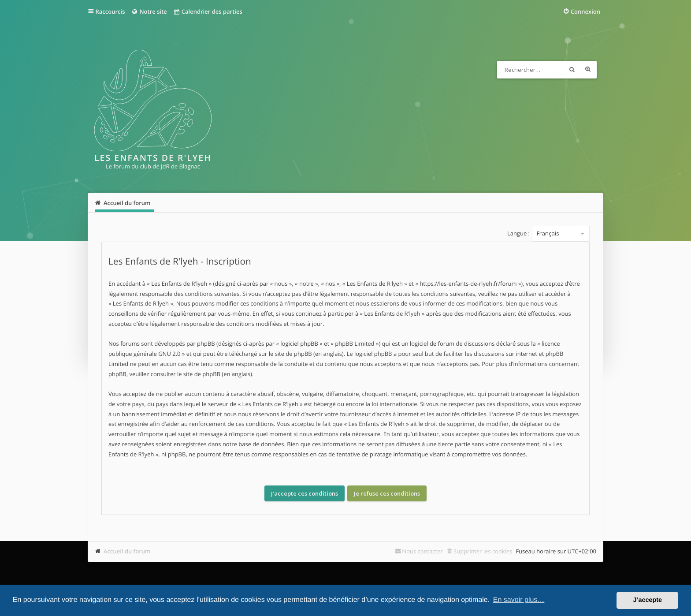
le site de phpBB (290, 354)
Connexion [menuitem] (585, 11)
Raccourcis (110, 11)
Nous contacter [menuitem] (422, 551)
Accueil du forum (127, 551)
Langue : (518, 233)
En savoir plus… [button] (519, 600)
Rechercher (572, 70)
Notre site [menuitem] (149, 11)
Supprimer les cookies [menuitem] (483, 551)
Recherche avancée (588, 70)
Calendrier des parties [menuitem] (208, 11)
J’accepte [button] (647, 600)
